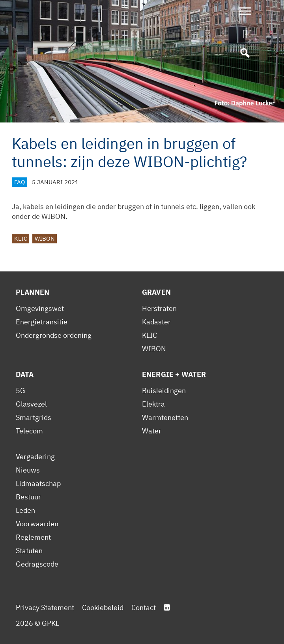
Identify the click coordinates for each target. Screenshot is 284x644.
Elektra (153, 404)
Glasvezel (31, 404)
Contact (144, 607)
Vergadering (35, 457)
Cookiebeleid (103, 607)
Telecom (29, 431)
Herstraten (159, 308)
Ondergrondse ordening (54, 335)
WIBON (45, 238)
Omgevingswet (40, 308)
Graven (156, 292)
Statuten (29, 551)
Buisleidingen (164, 391)
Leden (25, 510)
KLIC (21, 238)
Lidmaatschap (38, 483)
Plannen (33, 292)
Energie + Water (174, 374)
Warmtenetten (165, 417)
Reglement (33, 537)
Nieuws (28, 470)
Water (152, 431)
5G (21, 391)
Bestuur (28, 497)
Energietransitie (42, 322)
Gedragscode (37, 564)
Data (25, 374)
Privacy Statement (45, 607)
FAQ (20, 182)
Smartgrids (34, 417)
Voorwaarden (37, 524)
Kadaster (156, 322)
